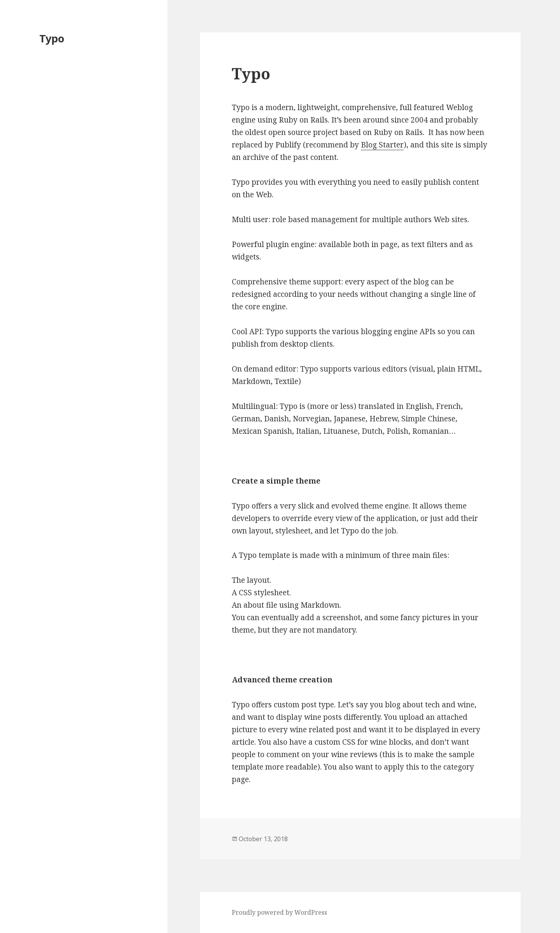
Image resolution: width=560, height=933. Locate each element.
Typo (52, 38)
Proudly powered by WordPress (279, 912)
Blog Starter (382, 145)
